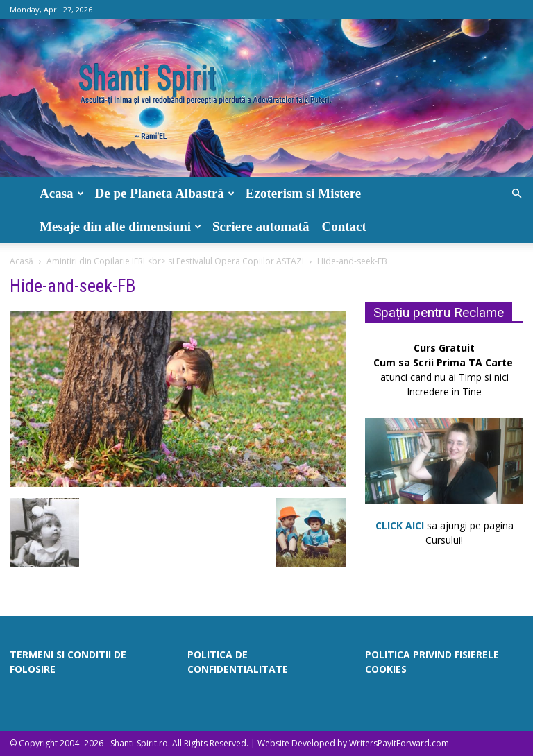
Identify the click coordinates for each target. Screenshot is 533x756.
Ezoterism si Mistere (303, 193)
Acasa (62, 193)
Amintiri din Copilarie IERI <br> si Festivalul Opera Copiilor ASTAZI (175, 261)
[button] (516, 194)
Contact (344, 226)
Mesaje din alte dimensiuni (120, 226)
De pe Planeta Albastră (165, 193)
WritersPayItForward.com (399, 743)
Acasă (22, 261)
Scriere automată (261, 226)
